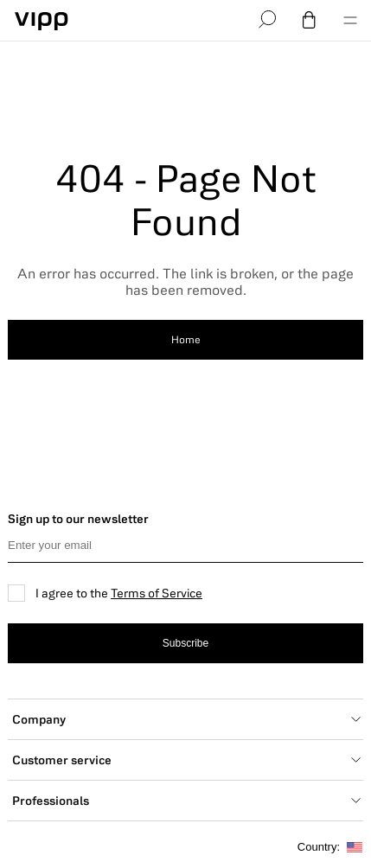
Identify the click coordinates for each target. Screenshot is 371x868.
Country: (330, 847)
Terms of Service (157, 593)
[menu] (350, 21)
